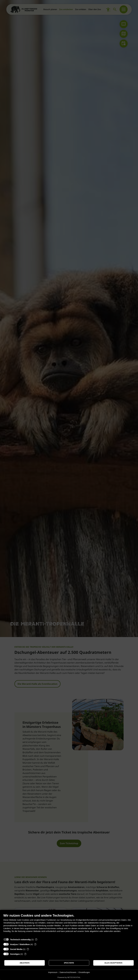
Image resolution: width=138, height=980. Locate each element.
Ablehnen (25, 963)
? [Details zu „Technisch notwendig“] (36, 939)
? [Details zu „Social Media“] (28, 949)
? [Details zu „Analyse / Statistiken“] (35, 944)
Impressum (53, 972)
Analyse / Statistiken (20, 944)
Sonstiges (15, 954)
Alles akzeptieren (113, 963)
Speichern (69, 963)
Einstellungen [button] (84, 972)
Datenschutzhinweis (68, 972)
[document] (69, 925)
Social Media (16, 949)
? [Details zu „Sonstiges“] (25, 954)
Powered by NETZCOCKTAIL (69, 977)
